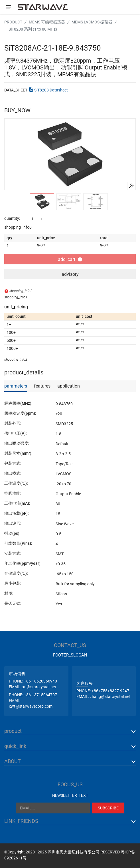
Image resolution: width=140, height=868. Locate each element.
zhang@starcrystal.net (110, 697)
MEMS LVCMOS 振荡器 (92, 22)
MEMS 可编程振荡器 (47, 22)
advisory (70, 274)
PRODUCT (13, 22)
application (69, 386)
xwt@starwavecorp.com (31, 706)
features (42, 386)
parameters (16, 386)
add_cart (70, 259)
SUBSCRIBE (108, 808)
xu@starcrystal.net (39, 687)
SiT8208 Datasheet (51, 90)
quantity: (12, 218)
